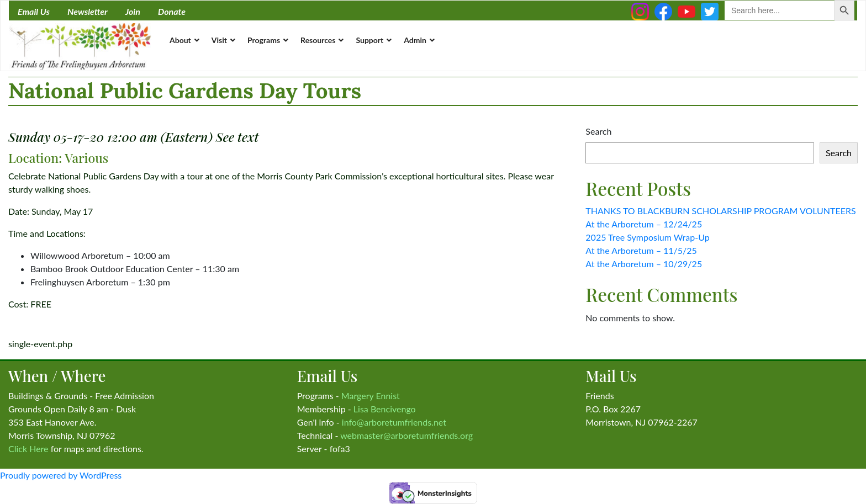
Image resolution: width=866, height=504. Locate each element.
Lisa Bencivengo (385, 409)
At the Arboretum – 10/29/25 (644, 264)
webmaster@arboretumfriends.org (406, 435)
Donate (172, 11)
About (180, 40)
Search (598, 131)
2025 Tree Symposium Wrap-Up (647, 237)
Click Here (28, 449)
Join (133, 11)
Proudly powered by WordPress (61, 475)
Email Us (34, 11)
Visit (219, 40)
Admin (415, 40)
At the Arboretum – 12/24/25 (644, 224)
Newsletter (88, 11)
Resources (318, 40)
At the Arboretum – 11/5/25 (641, 250)
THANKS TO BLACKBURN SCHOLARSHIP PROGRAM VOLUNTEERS (720, 211)
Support (369, 40)
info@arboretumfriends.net (394, 422)
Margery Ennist (371, 396)
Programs (264, 40)
